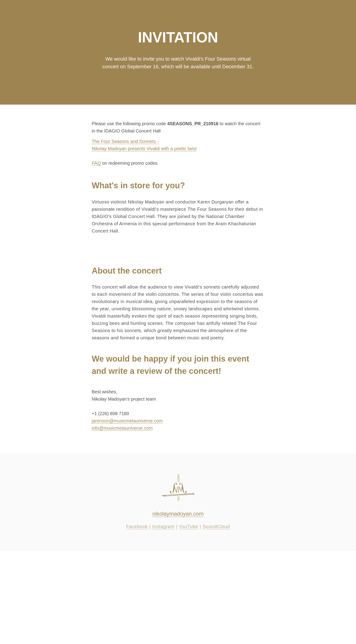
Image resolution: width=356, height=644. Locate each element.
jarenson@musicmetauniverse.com (127, 421)
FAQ (96, 163)
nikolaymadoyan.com (178, 514)
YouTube (189, 526)
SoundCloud (216, 526)
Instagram (163, 526)
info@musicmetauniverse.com (122, 428)
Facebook (137, 526)
